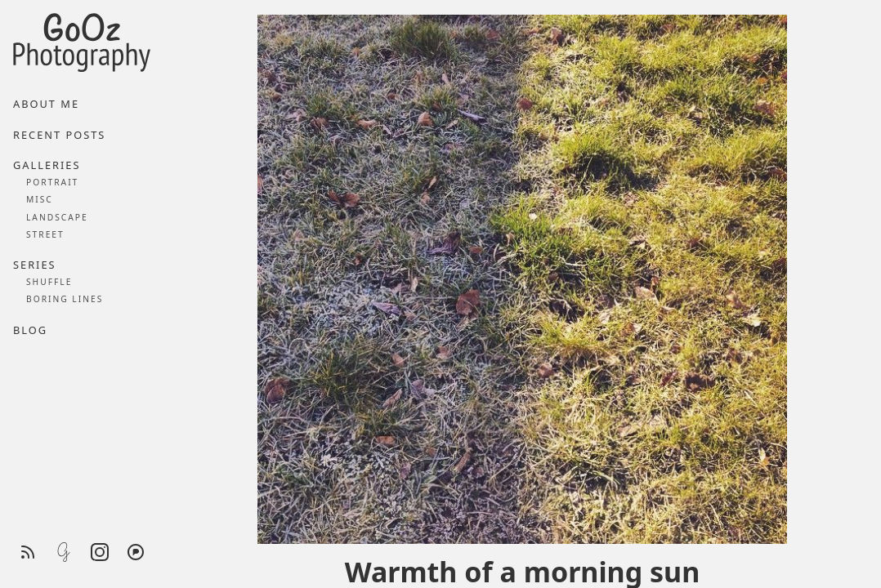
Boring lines (65, 299)
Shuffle (49, 282)
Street (45, 234)
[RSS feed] (28, 552)
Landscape (57, 217)
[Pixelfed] (136, 552)
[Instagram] (100, 552)
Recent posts (59, 135)
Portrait (52, 182)
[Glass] (64, 552)
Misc (40, 199)
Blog (30, 330)
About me (46, 104)
